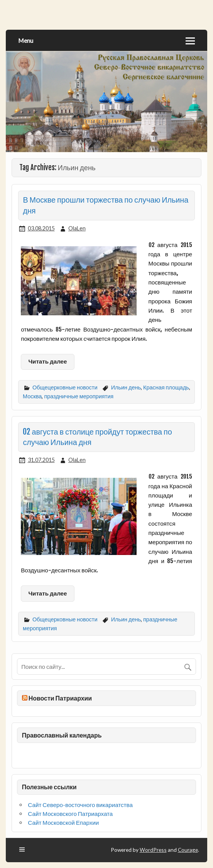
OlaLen (77, 228)
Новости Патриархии (60, 698)
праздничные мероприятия (79, 396)
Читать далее (47, 361)
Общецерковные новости (65, 387)
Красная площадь (166, 387)
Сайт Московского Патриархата (70, 814)
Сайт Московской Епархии (63, 822)
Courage (188, 850)
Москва (32, 396)
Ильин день (126, 387)
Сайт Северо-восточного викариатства (80, 805)
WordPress (153, 850)
